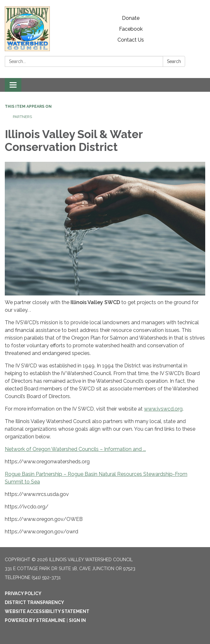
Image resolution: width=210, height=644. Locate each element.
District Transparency (34, 602)
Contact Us (131, 40)
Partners (22, 117)
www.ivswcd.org (163, 409)
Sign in (77, 620)
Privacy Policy (23, 593)
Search (174, 61)
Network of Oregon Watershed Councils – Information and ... (75, 449)
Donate (131, 18)
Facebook (131, 29)
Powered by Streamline (35, 620)
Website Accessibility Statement (47, 611)
